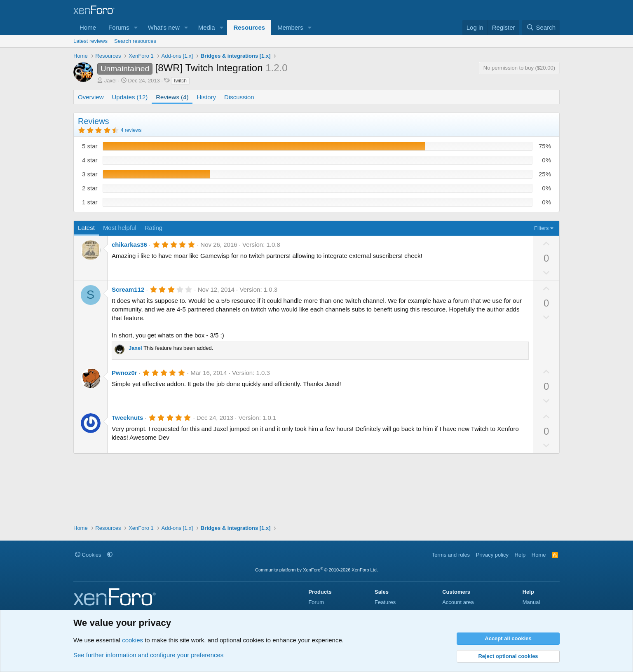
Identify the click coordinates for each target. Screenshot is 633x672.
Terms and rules (451, 555)
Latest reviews (90, 41)
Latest (86, 228)
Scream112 (128, 289)
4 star (90, 160)
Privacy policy (492, 555)
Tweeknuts (127, 418)
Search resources (135, 41)
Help (520, 555)
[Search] (541, 27)
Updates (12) (130, 97)
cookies (132, 640)
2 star (90, 188)
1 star (90, 202)
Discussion (239, 97)
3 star (90, 174)
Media (207, 27)
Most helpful (120, 228)
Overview (91, 97)
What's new (164, 27)
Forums (119, 27)
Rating (154, 228)
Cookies (88, 555)
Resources (249, 27)
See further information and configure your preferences (148, 655)
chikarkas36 (129, 245)
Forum (316, 602)
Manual (531, 602)
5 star (90, 146)
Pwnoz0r (124, 373)
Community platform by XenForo (316, 570)
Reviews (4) (172, 97)
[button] (136, 27)
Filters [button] (541, 228)
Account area (458, 602)
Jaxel (110, 81)
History (206, 97)
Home (88, 27)
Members (290, 27)
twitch (180, 81)
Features (385, 602)
